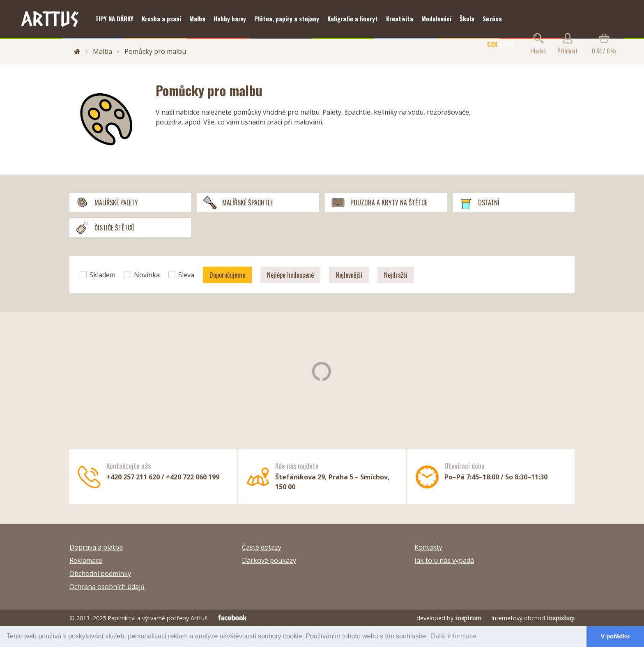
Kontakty (428, 547)
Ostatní (479, 203)
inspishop (561, 618)
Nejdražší (396, 275)
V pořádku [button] (615, 636)
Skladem (98, 275)
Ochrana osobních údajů (107, 587)
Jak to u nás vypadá (444, 560)
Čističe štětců (105, 228)
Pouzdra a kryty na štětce (379, 203)
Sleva (181, 275)
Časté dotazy (262, 547)
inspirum (468, 618)
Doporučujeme (227, 275)
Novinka (142, 275)
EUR (509, 44)
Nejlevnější (349, 275)
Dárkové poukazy (269, 560)
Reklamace (86, 560)
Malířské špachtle (238, 203)
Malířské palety (107, 203)
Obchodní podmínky (100, 573)
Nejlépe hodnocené (290, 275)
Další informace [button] (454, 636)
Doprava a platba (96, 547)
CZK (492, 44)
